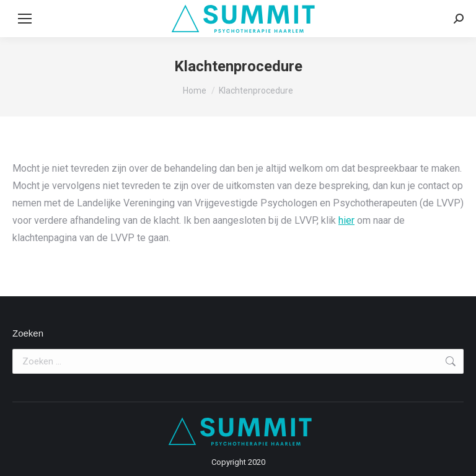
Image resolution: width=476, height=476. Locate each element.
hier (346, 220)
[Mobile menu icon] (25, 19)
